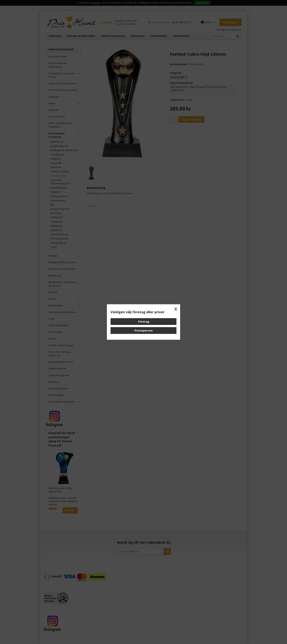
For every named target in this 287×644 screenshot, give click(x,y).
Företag (144, 321)
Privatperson (144, 330)
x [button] (176, 309)
